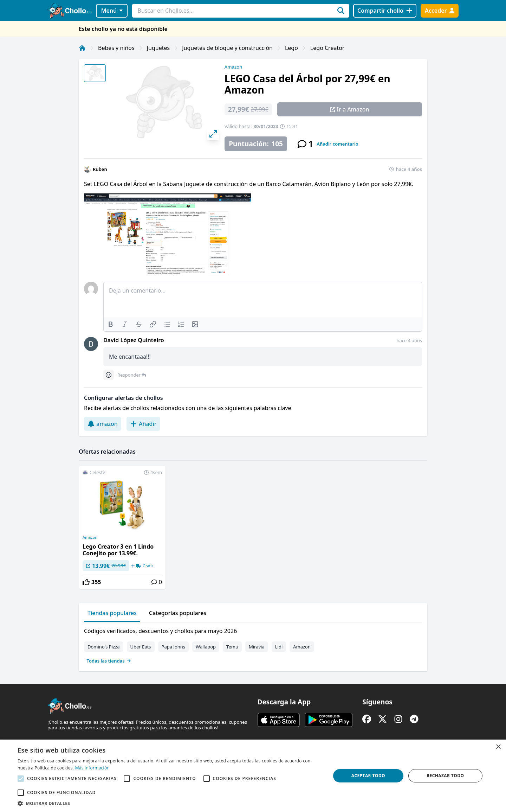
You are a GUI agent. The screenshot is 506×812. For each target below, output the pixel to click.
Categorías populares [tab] (178, 613)
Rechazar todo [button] (445, 776)
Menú (112, 11)
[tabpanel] (253, 644)
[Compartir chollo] (385, 11)
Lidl (279, 647)
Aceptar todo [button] (368, 776)
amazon (103, 424)
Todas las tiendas (109, 661)
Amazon (233, 67)
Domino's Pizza (104, 647)
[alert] (253, 776)
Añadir (143, 424)
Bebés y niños (116, 48)
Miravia (257, 647)
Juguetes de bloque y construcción (227, 48)
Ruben (100, 169)
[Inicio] (82, 48)
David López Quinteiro (134, 340)
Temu (232, 647)
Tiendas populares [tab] (112, 613)
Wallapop (206, 647)
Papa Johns (174, 647)
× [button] (498, 747)
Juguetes (158, 48)
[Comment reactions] (109, 375)
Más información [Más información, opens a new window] (92, 768)
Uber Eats (141, 647)
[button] (170, 803)
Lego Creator (327, 48)
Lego (291, 48)
